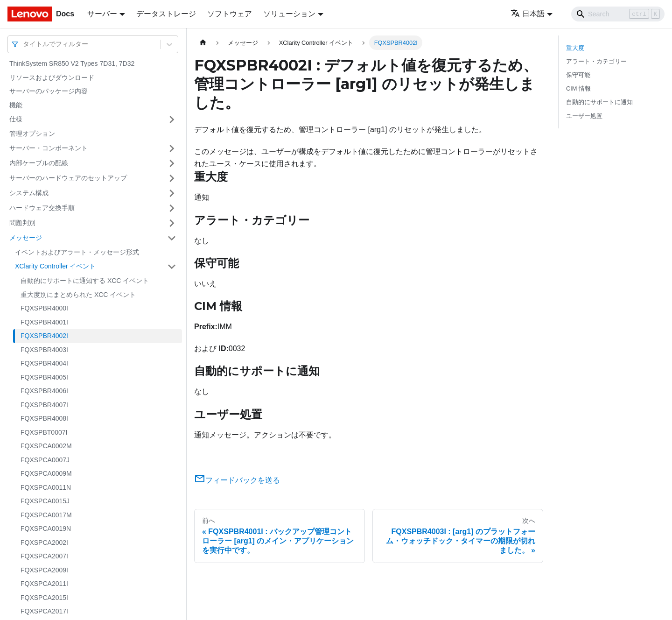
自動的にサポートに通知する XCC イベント (85, 281)
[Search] (618, 14)
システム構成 (29, 193)
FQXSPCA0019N (46, 528)
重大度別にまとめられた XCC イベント (78, 295)
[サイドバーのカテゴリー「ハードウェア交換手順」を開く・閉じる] (172, 208)
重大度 (575, 48)
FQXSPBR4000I (44, 308)
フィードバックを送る (237, 480)
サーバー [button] (102, 14)
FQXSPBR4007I (44, 405)
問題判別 (22, 223)
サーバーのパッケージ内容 (49, 91)
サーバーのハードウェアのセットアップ (68, 178)
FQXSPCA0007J (45, 460)
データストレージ (166, 14)
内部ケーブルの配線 (39, 163)
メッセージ (26, 238)
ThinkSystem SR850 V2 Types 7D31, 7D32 (72, 63)
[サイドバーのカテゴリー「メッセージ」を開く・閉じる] (172, 238)
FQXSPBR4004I (44, 363)
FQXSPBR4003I (44, 350)
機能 (16, 105)
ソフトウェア (230, 14)
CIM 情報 (578, 88)
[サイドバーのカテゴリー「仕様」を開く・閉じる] (172, 120)
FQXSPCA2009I (44, 570)
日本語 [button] (528, 14)
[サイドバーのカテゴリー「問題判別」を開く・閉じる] (172, 223)
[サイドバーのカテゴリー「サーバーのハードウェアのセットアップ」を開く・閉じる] (172, 178)
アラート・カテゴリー (596, 61)
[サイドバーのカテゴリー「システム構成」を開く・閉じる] (172, 193)
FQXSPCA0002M (46, 446)
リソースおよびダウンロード (52, 77)
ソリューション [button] (289, 14)
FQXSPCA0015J (45, 501)
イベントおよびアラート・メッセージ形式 (77, 252)
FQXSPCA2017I (44, 611)
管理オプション (32, 134)
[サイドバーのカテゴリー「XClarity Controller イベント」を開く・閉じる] (172, 267)
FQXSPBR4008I (44, 418)
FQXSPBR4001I (44, 322)
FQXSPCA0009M (46, 473)
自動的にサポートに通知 (599, 102)
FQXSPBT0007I (44, 432)
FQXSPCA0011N (46, 487)
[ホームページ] (203, 43)
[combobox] (24, 44)
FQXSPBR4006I (44, 391)
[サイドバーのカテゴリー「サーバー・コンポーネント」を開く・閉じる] (172, 148)
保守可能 (578, 75)
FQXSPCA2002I (44, 542)
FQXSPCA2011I (44, 584)
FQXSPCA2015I (44, 598)
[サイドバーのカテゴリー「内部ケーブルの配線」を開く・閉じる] (172, 163)
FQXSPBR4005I (44, 377)
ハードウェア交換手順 (42, 208)
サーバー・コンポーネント (49, 148)
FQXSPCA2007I (44, 556)
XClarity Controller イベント (55, 266)
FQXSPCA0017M (46, 515)
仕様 (16, 119)
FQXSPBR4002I (44, 336)
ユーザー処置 (584, 116)
